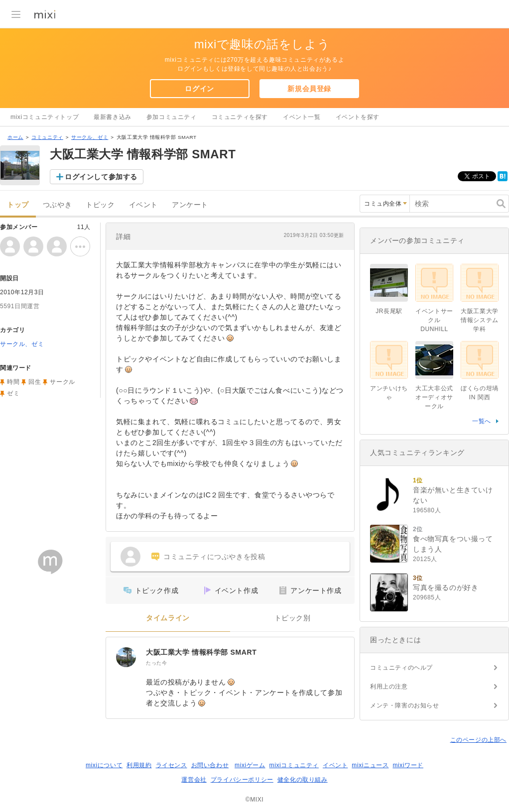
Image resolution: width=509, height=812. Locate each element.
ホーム (15, 137)
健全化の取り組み (303, 780)
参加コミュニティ (172, 117)
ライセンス (172, 765)
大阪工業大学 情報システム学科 (480, 320)
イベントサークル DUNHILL (434, 320)
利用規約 (139, 765)
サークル (62, 382)
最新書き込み (113, 117)
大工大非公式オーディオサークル (434, 397)
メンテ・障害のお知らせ (405, 705)
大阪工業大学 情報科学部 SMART (201, 652)
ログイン (199, 89)
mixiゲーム (250, 765)
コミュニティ (47, 137)
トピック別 (293, 618)
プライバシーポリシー (242, 780)
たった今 (156, 663)
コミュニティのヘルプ (401, 668)
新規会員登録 (309, 89)
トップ (18, 205)
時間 (13, 382)
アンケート (190, 205)
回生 (35, 382)
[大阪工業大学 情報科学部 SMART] (126, 657)
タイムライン (168, 618)
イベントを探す (358, 117)
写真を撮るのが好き (445, 587)
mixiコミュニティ (294, 765)
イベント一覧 (302, 117)
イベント (143, 205)
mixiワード (408, 765)
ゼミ (13, 393)
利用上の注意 (389, 687)
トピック (100, 205)
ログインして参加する (101, 177)
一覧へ (482, 421)
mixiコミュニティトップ (45, 117)
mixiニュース (370, 765)
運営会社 (194, 780)
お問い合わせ (210, 765)
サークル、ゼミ (90, 137)
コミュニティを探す (240, 117)
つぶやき (57, 205)
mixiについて (104, 765)
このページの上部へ (478, 740)
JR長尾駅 (389, 311)
